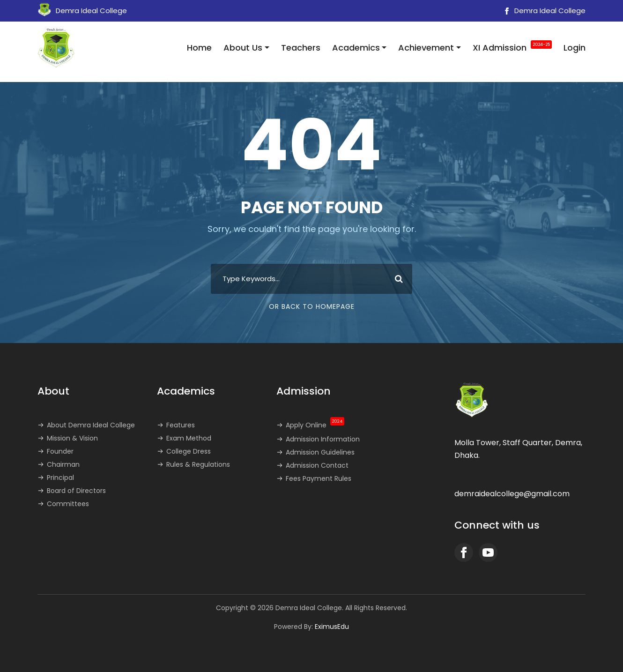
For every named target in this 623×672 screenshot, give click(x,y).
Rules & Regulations (198, 464)
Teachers (301, 48)
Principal (60, 478)
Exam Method (189, 438)
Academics (356, 48)
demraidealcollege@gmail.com (512, 494)
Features (181, 425)
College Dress (189, 451)
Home (199, 48)
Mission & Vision (72, 438)
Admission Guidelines (320, 452)
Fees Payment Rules (319, 478)
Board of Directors (76, 491)
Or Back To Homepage (312, 306)
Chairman (63, 464)
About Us (243, 48)
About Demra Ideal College (91, 425)
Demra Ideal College (543, 11)
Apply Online (315, 425)
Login (575, 48)
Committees (68, 504)
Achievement (426, 48)
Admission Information (323, 439)
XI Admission (512, 47)
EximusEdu (332, 627)
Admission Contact (317, 465)
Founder (60, 451)
